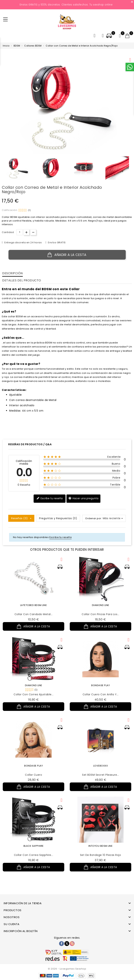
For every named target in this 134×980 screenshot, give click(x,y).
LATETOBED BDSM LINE (34, 605)
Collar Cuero (33, 778)
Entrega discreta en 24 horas (23, 242)
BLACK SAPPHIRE (34, 851)
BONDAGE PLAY (100, 687)
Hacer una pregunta (83, 498)
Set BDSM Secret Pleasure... (100, 778)
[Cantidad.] (20, 232)
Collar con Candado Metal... (34, 614)
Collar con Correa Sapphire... (34, 860)
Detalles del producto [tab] (22, 280)
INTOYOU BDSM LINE (101, 851)
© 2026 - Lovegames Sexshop (67, 969)
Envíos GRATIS (57, 242)
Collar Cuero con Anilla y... (101, 696)
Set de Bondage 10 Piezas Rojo (101, 860)
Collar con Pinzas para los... (100, 614)
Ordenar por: (94, 518)
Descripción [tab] (12, 273)
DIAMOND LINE (101, 605)
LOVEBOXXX (101, 769)
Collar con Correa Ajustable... (33, 696)
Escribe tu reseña (50, 498)
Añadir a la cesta (67, 255)
